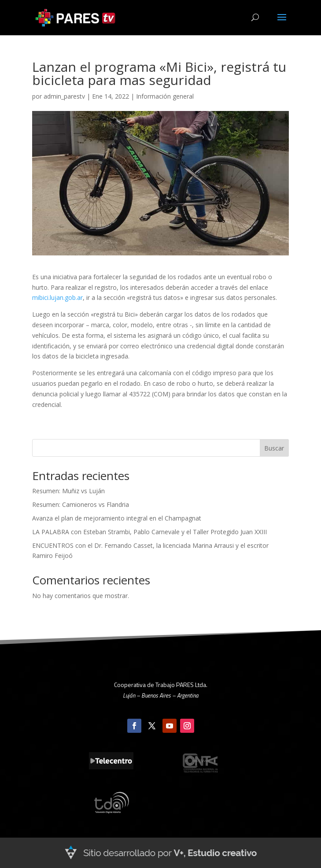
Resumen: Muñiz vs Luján (68, 491)
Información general (165, 96)
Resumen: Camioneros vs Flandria (81, 504)
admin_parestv (64, 96)
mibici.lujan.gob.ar (57, 297)
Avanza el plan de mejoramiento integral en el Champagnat (117, 518)
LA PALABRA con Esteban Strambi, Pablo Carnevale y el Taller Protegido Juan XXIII (149, 532)
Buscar (274, 448)
